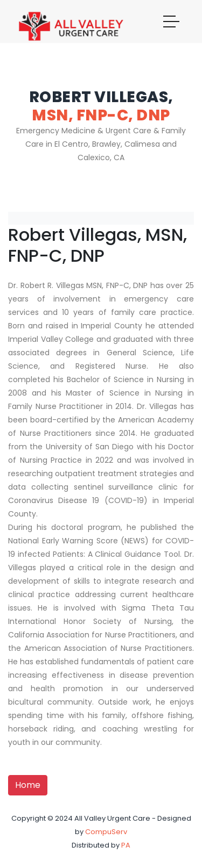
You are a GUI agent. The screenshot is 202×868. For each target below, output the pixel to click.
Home (28, 785)
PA (126, 845)
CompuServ (106, 832)
